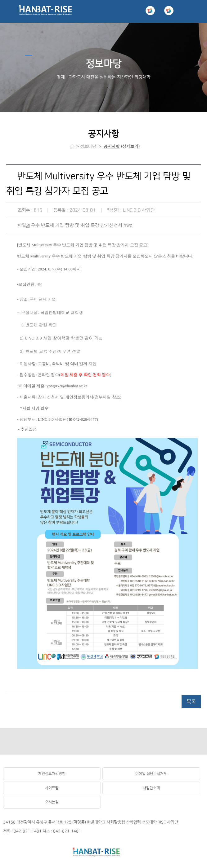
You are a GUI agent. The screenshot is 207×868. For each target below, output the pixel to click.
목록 (191, 702)
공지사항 (112, 147)
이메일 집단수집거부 (151, 774)
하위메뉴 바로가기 (0, 0)
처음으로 (72, 147)
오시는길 (52, 802)
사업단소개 (151, 788)
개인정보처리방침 (52, 774)
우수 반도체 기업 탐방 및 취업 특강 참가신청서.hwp (82, 225)
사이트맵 (52, 788)
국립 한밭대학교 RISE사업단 (46, 11)
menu (196, 11)
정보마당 (88, 147)
